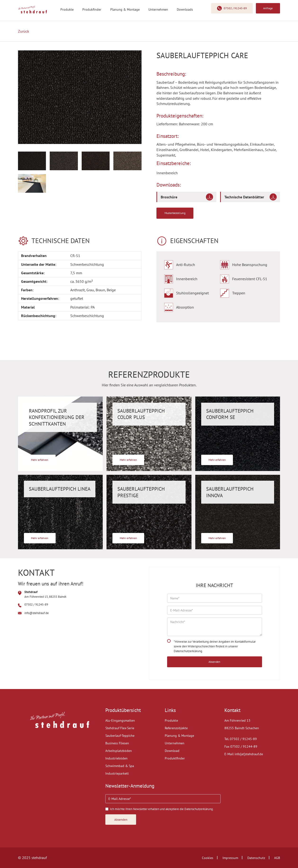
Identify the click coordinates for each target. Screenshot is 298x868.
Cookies (208, 858)
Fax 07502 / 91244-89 (241, 746)
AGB (277, 858)
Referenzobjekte (176, 728)
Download (172, 751)
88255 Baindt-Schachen (242, 728)
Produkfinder (92, 9)
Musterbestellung (175, 213)
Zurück (24, 31)
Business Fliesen (117, 743)
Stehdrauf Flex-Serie (120, 728)
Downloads (185, 9)
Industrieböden (116, 758)
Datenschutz (256, 858)
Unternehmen (158, 9)
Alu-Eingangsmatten (120, 720)
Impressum (230, 858)
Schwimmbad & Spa (120, 766)
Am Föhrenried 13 (237, 720)
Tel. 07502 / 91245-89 (241, 739)
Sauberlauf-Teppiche (120, 736)
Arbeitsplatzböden (119, 751)
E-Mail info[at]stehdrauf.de (244, 754)
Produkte (67, 9)
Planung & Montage (125, 9)
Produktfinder (175, 758)
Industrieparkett (117, 773)
